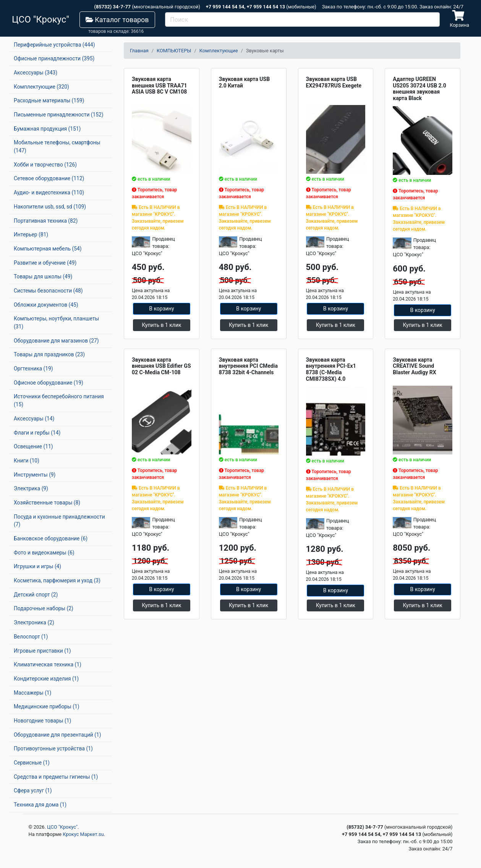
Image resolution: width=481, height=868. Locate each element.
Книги (27, 461)
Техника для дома (40, 805)
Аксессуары (36, 73)
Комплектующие (41, 87)
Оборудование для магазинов (56, 341)
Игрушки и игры (37, 566)
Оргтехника (33, 369)
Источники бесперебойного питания (59, 400)
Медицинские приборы (46, 706)
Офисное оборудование (49, 383)
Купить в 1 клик (161, 325)
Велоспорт (31, 637)
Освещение (33, 446)
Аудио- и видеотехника (49, 192)
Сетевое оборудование (49, 178)
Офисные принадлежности (54, 58)
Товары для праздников (49, 354)
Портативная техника (46, 221)
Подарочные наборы (44, 608)
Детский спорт (36, 595)
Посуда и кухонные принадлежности (59, 521)
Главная (139, 51)
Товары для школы (43, 276)
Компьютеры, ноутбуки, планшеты (56, 322)
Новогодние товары (42, 721)
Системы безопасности (48, 291)
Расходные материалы (49, 100)
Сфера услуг (33, 790)
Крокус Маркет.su (83, 834)
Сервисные (32, 763)
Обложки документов (46, 305)
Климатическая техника (48, 664)
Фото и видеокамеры (44, 553)
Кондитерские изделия (46, 679)
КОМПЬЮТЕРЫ (174, 51)
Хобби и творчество (45, 165)
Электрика (31, 488)
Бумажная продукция (47, 129)
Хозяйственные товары (47, 503)
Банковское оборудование (51, 538)
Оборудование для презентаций (57, 735)
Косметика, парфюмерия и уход (57, 580)
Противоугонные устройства (53, 748)
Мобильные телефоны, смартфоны (57, 146)
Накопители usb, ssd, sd (50, 207)
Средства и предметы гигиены (56, 777)
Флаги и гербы (37, 433)
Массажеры (32, 693)
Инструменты (35, 475)
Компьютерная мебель (48, 249)
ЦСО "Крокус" (62, 827)
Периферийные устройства (54, 45)
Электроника (34, 622)
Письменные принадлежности (59, 115)
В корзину (161, 309)
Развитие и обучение (45, 263)
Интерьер (31, 234)
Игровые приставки (42, 651)
